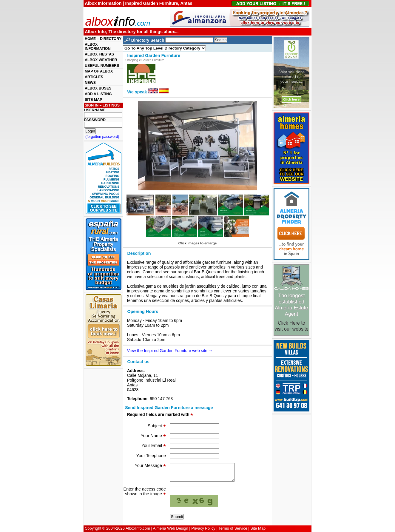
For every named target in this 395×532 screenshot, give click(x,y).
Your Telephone (151, 456)
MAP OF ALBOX (99, 71)
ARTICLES (94, 77)
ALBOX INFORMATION (98, 47)
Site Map (258, 528)
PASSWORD (95, 120)
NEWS (90, 83)
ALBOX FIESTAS (99, 54)
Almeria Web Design (171, 528)
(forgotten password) (102, 137)
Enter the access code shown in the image (145, 495)
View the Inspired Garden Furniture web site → (170, 351)
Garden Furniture (153, 60)
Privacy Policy (203, 528)
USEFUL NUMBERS (102, 66)
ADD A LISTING (98, 94)
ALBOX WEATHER (101, 60)
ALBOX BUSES (98, 88)
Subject (157, 426)
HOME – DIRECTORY (103, 39)
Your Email (154, 445)
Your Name (153, 436)
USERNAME (95, 110)
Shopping (132, 60)
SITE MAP (93, 100)
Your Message (150, 465)
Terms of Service (233, 528)
